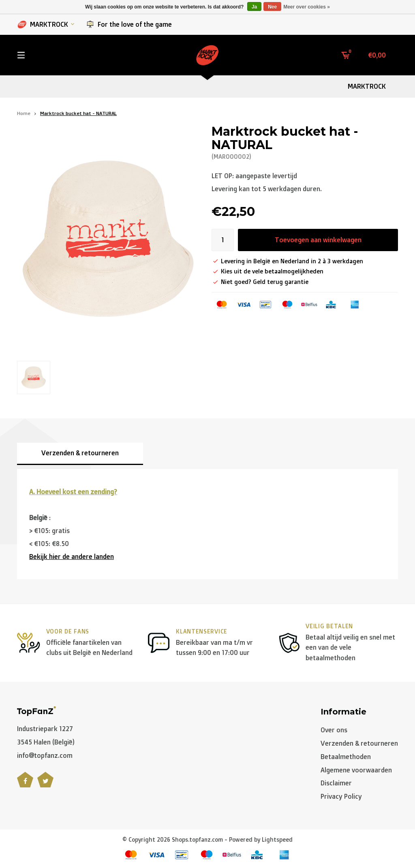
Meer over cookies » (307, 7)
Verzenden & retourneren (80, 453)
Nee (272, 7)
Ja (254, 7)
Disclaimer (336, 783)
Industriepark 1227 (45, 729)
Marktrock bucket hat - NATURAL (78, 113)
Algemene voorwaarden (356, 770)
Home (24, 113)
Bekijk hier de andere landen (72, 557)
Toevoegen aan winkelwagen (318, 240)
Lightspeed (277, 839)
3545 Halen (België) (46, 742)
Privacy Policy (341, 796)
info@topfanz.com (45, 755)
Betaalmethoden (346, 757)
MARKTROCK (46, 25)
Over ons (334, 730)
